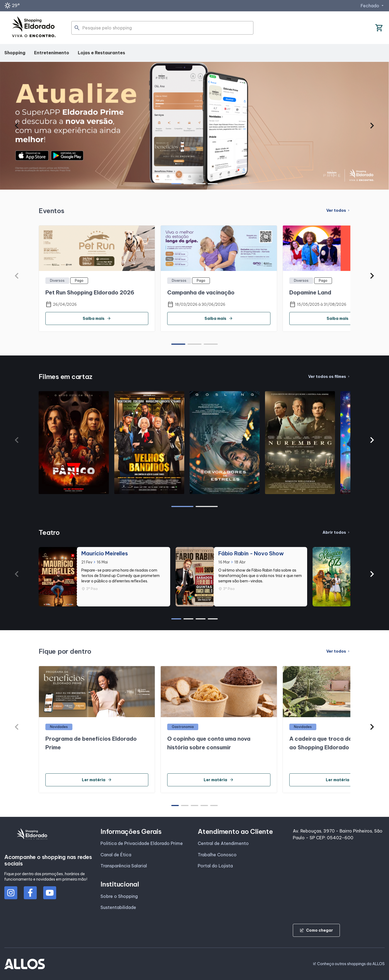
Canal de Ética (116, 855)
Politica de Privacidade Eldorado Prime (142, 843)
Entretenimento (52, 53)
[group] (194, 126)
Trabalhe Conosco (217, 855)
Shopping (15, 53)
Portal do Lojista (215, 866)
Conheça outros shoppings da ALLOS (349, 964)
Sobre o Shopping (119, 896)
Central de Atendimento (223, 843)
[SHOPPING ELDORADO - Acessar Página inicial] (34, 28)
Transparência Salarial (124, 866)
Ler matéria (97, 780)
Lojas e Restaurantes (101, 53)
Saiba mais (97, 318)
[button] (17, 126)
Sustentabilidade (118, 907)
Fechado (373, 6)
